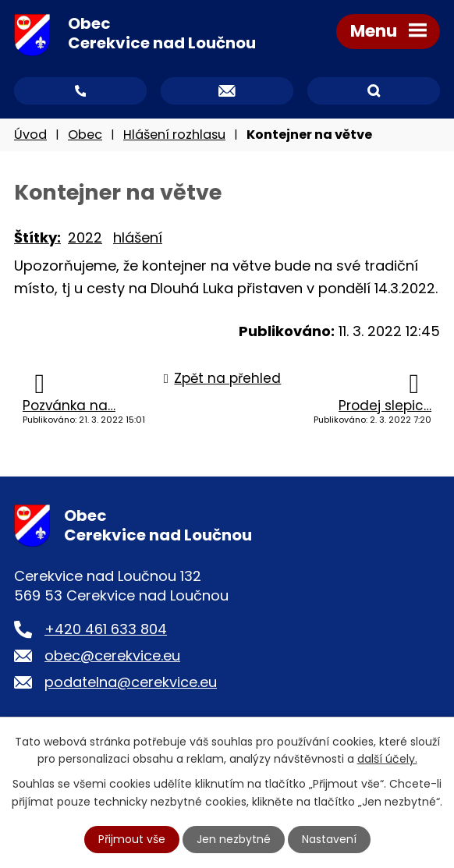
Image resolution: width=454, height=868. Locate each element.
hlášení (138, 237)
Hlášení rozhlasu (174, 135)
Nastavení (329, 839)
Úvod (30, 135)
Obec (85, 135)
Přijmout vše (132, 839)
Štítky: (37, 237)
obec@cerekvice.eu (112, 655)
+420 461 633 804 (106, 629)
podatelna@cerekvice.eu (131, 682)
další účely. (387, 759)
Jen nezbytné (234, 839)
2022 (85, 237)
